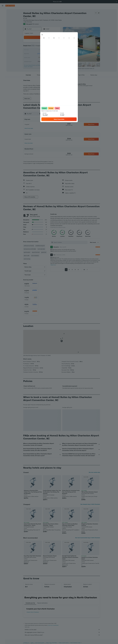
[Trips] (3, 35)
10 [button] (49, 47)
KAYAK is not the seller (62, 630)
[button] (116, 2)
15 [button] (42, 50)
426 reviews (35, 24)
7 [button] (38, 47)
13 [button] (35, 50)
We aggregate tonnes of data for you (62, 632)
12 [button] (57, 47)
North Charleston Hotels (75, 643)
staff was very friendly (29, 246)
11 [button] (53, 47)
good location (27, 252)
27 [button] (35, 57)
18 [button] (53, 50)
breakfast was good (40, 246)
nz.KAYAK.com (26, 643)
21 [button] (38, 54)
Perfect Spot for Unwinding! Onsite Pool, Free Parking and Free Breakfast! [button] (71, 492)
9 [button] (46, 47)
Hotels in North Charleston (33, 612)
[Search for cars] (3, 17)
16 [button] (46, 50)
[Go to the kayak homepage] (10, 6)
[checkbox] (31, 285)
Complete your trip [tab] (30, 603)
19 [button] (57, 50)
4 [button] (53, 43)
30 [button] (46, 57)
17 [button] (49, 50)
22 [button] (42, 54)
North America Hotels (40, 643)
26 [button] (57, 54)
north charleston (35, 256)
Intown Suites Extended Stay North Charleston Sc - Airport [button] (32, 525)
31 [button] (49, 57)
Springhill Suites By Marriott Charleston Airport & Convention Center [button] (70, 557)
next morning (27, 259)
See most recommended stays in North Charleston (88, 538)
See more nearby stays (94, 472)
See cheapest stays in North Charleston (90, 504)
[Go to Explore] (3, 24)
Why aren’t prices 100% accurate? (62, 635)
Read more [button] (53, 265)
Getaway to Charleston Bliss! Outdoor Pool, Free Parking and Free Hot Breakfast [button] (33, 492)
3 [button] (49, 43)
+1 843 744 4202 (28, 22)
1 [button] (42, 43)
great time (44, 252)
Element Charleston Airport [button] (50, 556)
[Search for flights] (3, 10)
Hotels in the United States (51, 643)
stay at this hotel (36, 252)
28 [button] (38, 57)
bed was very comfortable (30, 249)
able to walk (27, 256)
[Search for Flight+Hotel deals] (3, 20)
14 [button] (38, 50)
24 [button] (49, 54)
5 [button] (57, 43)
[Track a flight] (3, 27)
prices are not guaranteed (53, 625)
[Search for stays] (3, 13)
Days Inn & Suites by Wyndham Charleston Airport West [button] (70, 525)
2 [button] (46, 43)
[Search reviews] (70, 242)
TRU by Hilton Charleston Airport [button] (90, 492)
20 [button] (35, 54)
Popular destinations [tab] (42, 603)
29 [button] (42, 57)
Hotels (32, 643)
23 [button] (46, 54)
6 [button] (35, 47)
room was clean (41, 249)
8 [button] (42, 47)
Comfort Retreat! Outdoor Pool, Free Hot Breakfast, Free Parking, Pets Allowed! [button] (52, 492)
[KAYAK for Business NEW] (3, 30)
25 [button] (53, 54)
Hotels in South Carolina (64, 643)
